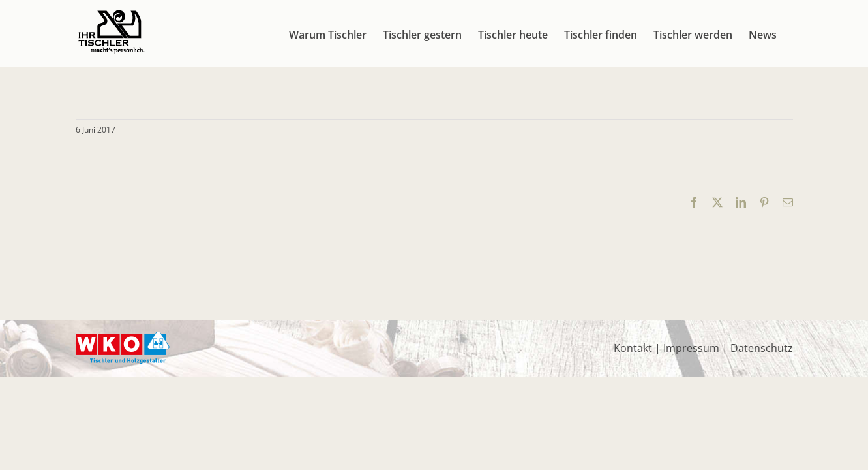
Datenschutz (762, 348)
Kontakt (633, 348)
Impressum (691, 348)
